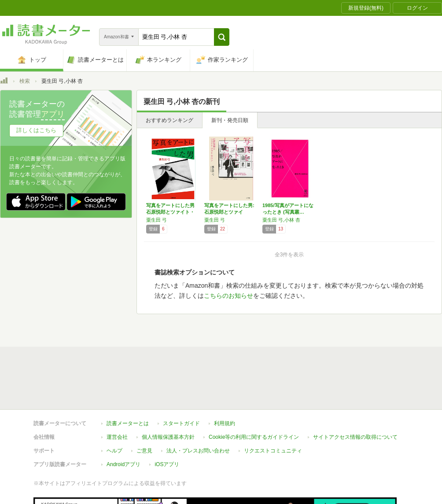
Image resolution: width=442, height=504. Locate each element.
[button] (222, 37)
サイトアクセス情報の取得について (355, 437)
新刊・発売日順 (230, 120)
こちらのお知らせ (228, 296)
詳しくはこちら (36, 130)
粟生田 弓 (157, 220)
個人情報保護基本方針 (168, 437)
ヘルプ (114, 451)
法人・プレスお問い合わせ (198, 451)
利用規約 (225, 423)
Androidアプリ (123, 464)
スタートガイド (181, 423)
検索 (25, 81)
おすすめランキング (169, 120)
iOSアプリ (167, 464)
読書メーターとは (128, 423)
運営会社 (117, 437)
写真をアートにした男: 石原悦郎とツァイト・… (229, 212)
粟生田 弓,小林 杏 (281, 220)
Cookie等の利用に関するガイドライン (254, 437)
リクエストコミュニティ (273, 451)
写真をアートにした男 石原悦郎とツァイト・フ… (170, 212)
